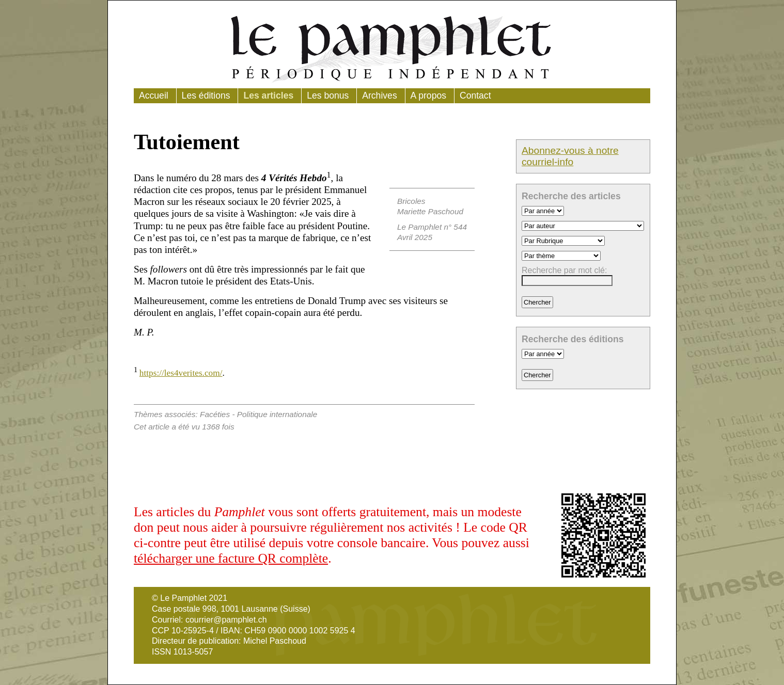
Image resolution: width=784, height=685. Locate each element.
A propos (428, 95)
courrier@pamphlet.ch (226, 620)
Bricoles (411, 201)
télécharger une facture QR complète (231, 558)
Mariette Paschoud (430, 211)
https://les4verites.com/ (181, 373)
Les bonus (328, 95)
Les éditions (206, 95)
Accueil (154, 95)
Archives (379, 95)
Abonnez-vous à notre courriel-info (570, 156)
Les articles (268, 95)
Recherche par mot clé (563, 270)
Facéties (215, 414)
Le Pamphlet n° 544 (432, 227)
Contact (475, 95)
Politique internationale (277, 414)
